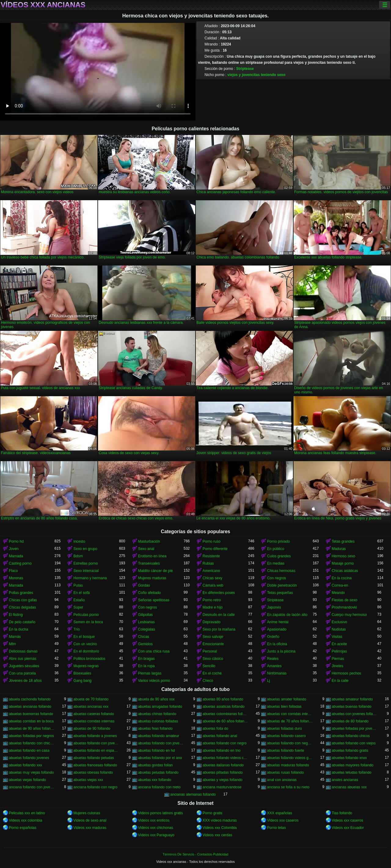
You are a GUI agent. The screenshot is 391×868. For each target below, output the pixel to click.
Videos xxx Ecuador (348, 828)
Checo (208, 681)
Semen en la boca (88, 622)
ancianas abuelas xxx (349, 787)
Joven (14, 549)
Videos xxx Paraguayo (156, 835)
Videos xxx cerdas (217, 835)
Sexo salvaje (213, 637)
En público (276, 549)
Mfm (12, 644)
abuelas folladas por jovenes (354, 729)
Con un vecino (85, 644)
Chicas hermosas (281, 571)
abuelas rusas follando (285, 772)
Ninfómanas (277, 673)
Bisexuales (82, 673)
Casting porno (20, 563)
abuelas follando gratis (350, 750)
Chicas (144, 637)
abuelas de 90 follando (92, 729)
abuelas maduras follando (288, 765)
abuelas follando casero (286, 736)
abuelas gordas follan (155, 765)
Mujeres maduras (152, 578)
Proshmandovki (344, 607)
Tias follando (342, 813)
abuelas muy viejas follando (31, 772)
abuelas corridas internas (94, 721)
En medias (276, 563)
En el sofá (81, 593)
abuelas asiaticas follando (223, 707)
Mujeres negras (86, 666)
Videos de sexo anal (90, 820)
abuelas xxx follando (155, 780)
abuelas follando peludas (94, 758)
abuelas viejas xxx (88, 780)
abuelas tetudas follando (352, 772)
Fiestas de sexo (345, 600)
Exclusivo (340, 622)
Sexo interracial (86, 571)
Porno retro (212, 600)
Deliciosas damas (23, 651)
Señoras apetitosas (154, 600)
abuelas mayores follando (353, 765)
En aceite (339, 644)
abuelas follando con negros (290, 743)
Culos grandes (279, 556)
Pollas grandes (21, 593)
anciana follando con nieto (159, 787)
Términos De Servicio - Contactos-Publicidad (196, 854)
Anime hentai (278, 622)
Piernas (338, 659)
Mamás (15, 637)
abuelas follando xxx (26, 765)
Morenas (16, 578)
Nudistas (339, 629)
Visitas (337, 637)
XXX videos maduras (220, 820)
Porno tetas (276, 828)
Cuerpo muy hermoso (349, 615)
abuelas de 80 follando (350, 721)
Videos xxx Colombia (220, 828)
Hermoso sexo (343, 556)
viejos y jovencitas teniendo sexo (256, 75)
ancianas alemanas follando (193, 794)
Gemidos (145, 644)
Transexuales (149, 563)
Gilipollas (146, 615)
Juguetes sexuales (24, 666)
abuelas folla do (215, 729)
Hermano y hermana (90, 578)
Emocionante (213, 644)
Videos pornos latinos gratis (161, 813)
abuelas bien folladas (284, 707)
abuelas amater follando (287, 699)
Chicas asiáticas (345, 571)
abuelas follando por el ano (160, 758)
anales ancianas (345, 780)
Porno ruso (212, 541)
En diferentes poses (219, 593)
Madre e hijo (213, 607)
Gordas (144, 585)
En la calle (340, 681)
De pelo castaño (22, 622)
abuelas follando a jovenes (95, 736)
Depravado (212, 622)
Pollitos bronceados (89, 659)
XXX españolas (280, 813)
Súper (78, 607)
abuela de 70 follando (91, 699)
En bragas (146, 659)
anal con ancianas (282, 780)
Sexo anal (146, 549)
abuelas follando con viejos (354, 743)
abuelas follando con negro (225, 743)
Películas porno (86, 615)
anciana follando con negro (95, 787)
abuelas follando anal (220, 736)
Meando (338, 593)
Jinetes (338, 666)
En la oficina (277, 644)
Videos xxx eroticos (154, 820)
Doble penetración (282, 585)
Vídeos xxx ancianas (43, 5)
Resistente (211, 556)
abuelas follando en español (96, 750)
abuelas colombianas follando (225, 714)
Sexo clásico (213, 659)
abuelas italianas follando (223, 765)
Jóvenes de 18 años (25, 681)
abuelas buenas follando (352, 707)
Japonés (274, 607)
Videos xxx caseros (283, 820)
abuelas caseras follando (94, 714)
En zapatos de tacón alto (287, 615)
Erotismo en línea (152, 556)
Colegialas (147, 629)
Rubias (208, 563)
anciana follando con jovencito (32, 787)
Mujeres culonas (87, 813)
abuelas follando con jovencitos (96, 743)
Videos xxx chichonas (156, 828)
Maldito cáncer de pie (155, 571)
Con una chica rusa (154, 651)
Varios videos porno (154, 681)
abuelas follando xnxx (349, 758)
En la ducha (18, 629)
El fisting (16, 615)
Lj (268, 681)
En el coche (212, 673)
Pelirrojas (339, 651)
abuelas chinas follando (157, 714)
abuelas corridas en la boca (31, 721)
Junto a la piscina (281, 651)
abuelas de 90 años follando (32, 729)
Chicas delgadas (22, 607)
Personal (210, 651)
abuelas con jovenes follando (354, 714)
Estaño (79, 600)
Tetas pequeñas (280, 593)
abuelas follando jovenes (29, 758)
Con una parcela (22, 673)
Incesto (79, 541)
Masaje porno (343, 563)
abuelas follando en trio (221, 750)
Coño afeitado (150, 593)
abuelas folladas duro (284, 729)
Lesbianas (146, 622)
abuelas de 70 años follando (290, 721)
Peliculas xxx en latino (27, 813)
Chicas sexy (212, 578)
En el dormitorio (86, 651)
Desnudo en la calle (219, 615)
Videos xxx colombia (26, 820)
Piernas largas (150, 673)
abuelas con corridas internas (290, 714)
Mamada (16, 556)
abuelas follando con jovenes (161, 743)
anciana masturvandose (222, 787)
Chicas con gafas (23, 600)
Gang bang (82, 681)
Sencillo (209, 666)
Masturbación (149, 541)
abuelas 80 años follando (223, 699)
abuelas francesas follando (95, 765)
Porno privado (278, 541)
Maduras (339, 549)
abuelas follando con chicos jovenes (32, 743)
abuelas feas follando (155, 729)
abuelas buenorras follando (31, 714)
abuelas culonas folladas (158, 721)
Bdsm (78, 556)
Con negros (276, 578)
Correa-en (340, 585)
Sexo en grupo (85, 549)
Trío (77, 629)
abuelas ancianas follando (30, 707)
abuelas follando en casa (29, 750)
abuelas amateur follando (352, 699)
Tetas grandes (343, 541)
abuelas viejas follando (27, 780)
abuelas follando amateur (159, 736)
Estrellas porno (86, 563)
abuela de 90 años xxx (156, 699)
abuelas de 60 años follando (225, 721)
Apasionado (277, 629)
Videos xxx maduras (90, 828)
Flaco (13, 571)
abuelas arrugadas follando (160, 707)
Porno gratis (212, 813)
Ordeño (273, 637)
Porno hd (16, 541)
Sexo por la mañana (219, 629)
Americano (211, 571)
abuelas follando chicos (351, 736)
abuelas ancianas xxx (91, 707)
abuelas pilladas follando (223, 772)
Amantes (274, 666)
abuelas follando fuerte (285, 750)
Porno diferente (215, 549)
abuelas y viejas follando (223, 780)
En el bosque (84, 637)
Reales (273, 659)
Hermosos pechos (347, 673)
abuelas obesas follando (93, 772)
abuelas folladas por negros (31, 736)
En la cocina (342, 578)
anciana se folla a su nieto (288, 787)
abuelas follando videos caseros (225, 758)
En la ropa (146, 666)
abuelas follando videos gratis (290, 758)
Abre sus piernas (23, 659)
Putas (78, 585)
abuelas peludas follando (158, 772)
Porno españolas (23, 828)
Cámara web (213, 585)
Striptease (245, 69)
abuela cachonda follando (30, 699)
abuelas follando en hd (157, 750)
